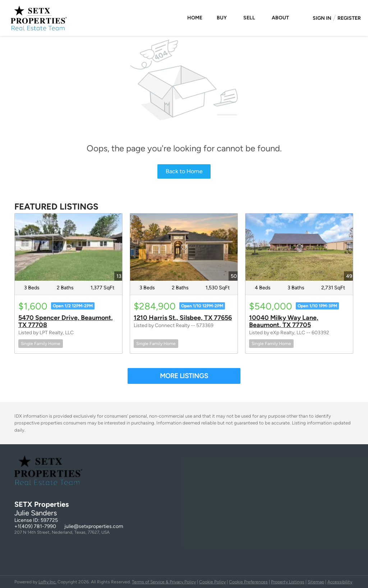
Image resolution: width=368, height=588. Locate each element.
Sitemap (316, 582)
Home (195, 18)
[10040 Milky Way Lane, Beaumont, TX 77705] (299, 247)
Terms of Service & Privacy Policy (164, 582)
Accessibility (340, 582)
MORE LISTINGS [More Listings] (184, 376)
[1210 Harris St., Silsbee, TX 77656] (184, 247)
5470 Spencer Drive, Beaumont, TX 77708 (66, 321)
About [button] (280, 18)
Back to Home (184, 171)
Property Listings (288, 582)
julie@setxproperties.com (94, 526)
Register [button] (349, 18)
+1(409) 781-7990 (35, 526)
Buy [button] (222, 18)
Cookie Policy (212, 582)
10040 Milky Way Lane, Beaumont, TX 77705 (284, 321)
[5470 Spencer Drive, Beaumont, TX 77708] (68, 247)
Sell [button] (249, 18)
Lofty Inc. (47, 582)
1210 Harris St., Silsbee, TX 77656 (183, 318)
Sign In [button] (322, 18)
